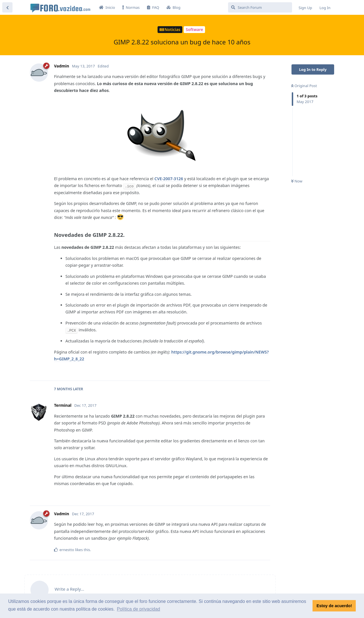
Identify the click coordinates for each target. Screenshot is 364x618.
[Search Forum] (260, 7)
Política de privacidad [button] (138, 609)
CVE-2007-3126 (169, 179)
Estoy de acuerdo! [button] (334, 606)
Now (297, 181)
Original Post (304, 86)
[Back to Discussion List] (7, 7)
